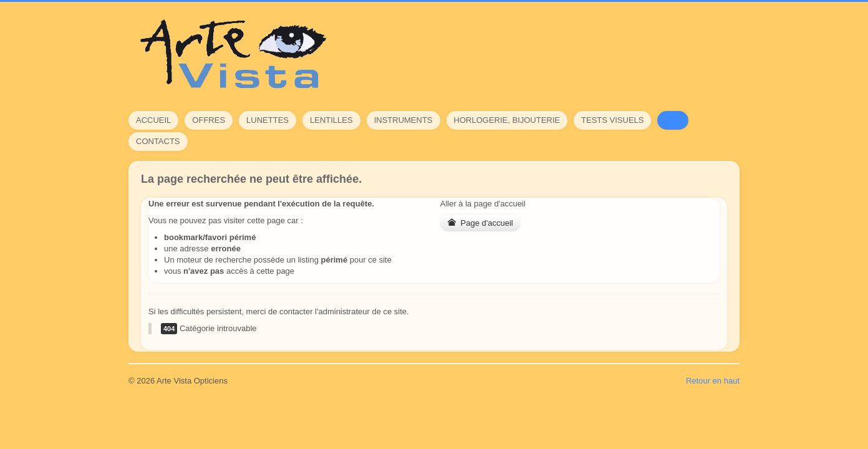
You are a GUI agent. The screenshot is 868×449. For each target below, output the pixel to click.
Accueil (153, 120)
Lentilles (331, 120)
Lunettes (268, 120)
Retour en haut (713, 381)
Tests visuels (612, 120)
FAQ (673, 120)
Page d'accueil (480, 223)
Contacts (158, 141)
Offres (209, 120)
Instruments (403, 120)
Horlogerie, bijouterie (507, 120)
